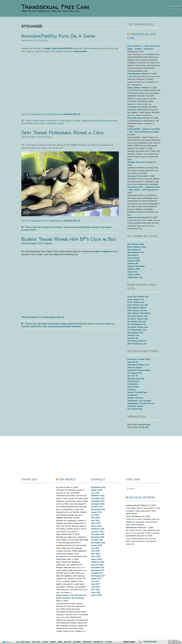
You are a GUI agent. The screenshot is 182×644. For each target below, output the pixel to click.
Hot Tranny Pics (135, 373)
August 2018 (96, 545)
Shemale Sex (133, 263)
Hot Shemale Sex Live (136, 322)
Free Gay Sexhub (135, 367)
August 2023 (97, 490)
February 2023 (98, 496)
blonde (69, 121)
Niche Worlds (133, 381)
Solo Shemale (53, 121)
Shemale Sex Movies (136, 266)
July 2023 (95, 493)
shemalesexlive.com (110, 121)
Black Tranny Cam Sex (137, 305)
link (180, 600)
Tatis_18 (129, 516)
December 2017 (98, 567)
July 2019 (95, 515)
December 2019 (98, 501)
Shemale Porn (134, 261)
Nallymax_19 (133, 176)
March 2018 (96, 559)
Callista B (61, 487)
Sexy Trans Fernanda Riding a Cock (62, 133)
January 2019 (97, 532)
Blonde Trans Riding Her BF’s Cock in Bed (69, 239)
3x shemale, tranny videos (139, 359)
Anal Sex (37, 227)
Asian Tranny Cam (136, 299)
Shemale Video (134, 269)
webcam (61, 123)
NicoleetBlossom (135, 118)
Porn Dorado (133, 387)
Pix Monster (133, 384)
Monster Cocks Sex (136, 379)
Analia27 (131, 148)
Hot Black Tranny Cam (137, 319)
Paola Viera (42, 326)
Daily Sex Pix (133, 362)
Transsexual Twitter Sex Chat (141, 403)
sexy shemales (134, 258)
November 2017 (98, 570)
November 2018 (98, 537)
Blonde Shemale (40, 121)
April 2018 (96, 556)
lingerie (85, 121)
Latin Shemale (56, 227)
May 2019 (95, 520)
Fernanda (86, 227)
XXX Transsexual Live (137, 344)
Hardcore (45, 227)
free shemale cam (135, 252)
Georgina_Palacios (136, 162)
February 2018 (98, 562)
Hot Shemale (133, 255)
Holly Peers (61, 534)
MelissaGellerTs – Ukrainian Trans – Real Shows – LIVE (144, 188)
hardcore (95, 227)
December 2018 (98, 534)
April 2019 (96, 523)
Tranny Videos (134, 274)
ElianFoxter (131, 536)
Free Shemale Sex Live (137, 310)
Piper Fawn (61, 559)
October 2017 (97, 573)
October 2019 (97, 507)
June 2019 (95, 518)
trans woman (39, 123)
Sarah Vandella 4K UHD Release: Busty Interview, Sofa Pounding (71, 596)
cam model (76, 121)
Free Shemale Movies (137, 308)
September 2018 (98, 543)
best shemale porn (136, 244)
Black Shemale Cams (137, 247)
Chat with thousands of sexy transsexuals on (51, 114)
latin (102, 227)
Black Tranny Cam (136, 302)
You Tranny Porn (135, 409)
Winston (48, 137)
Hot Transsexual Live (137, 324)
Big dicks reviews (142, 497)
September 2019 (98, 509)
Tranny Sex (82, 324)
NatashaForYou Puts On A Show (58, 36)
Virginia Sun (61, 518)
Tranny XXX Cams (135, 398)
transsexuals (51, 123)
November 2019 (98, 504)
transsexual (76, 326)
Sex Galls (132, 390)
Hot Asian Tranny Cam (137, 316)
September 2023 (98, 487)
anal (72, 227)
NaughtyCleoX (133, 217)
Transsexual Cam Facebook (139, 401)
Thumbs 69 (132, 395)
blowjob (78, 227)
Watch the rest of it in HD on (43, 317)
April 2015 (96, 592)
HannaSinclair (134, 107)
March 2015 (96, 595)
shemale (108, 227)
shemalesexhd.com (55, 326)
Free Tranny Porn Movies (139, 313)
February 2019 (97, 529)
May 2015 (95, 590)
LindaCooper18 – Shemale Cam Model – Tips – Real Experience (144, 130)
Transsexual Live (135, 277)
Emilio (46, 40)
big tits (102, 324)
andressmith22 (132, 505)
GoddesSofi (132, 96)
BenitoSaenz (131, 527)
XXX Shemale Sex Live (137, 341)
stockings (29, 123)
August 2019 (96, 512)
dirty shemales (134, 250)
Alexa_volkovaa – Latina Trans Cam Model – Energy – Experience (143, 47)
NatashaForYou (95, 121)
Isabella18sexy (134, 88)
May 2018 (95, 554)
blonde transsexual (103, 251)
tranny (33, 230)
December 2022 (98, 498)
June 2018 (95, 551)
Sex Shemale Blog (135, 333)
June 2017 (95, 584)
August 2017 (96, 578)
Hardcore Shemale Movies (139, 370)
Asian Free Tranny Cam (138, 297)
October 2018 (97, 540)
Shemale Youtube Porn (137, 392)
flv (113, 324)
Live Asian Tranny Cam (137, 327)
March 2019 (96, 526)
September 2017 (98, 576)
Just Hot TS (132, 376)
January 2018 (97, 565)
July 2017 (95, 581)
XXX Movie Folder (135, 406)
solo (23, 123)
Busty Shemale (61, 324)
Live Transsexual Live (137, 330)
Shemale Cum (133, 335)
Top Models (67, 479)
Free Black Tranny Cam (138, 365)
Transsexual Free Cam (55, 7)
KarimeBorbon (134, 74)
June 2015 (95, 587)
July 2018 (95, 548)
